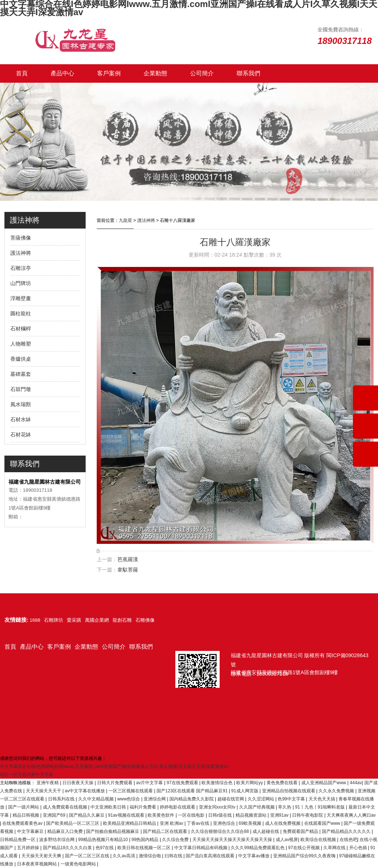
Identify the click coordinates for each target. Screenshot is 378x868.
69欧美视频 (251, 823)
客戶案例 (109, 73)
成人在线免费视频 (283, 823)
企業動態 (155, 73)
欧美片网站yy (250, 783)
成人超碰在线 (266, 831)
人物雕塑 (21, 344)
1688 (35, 620)
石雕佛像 (145, 620)
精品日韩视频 (26, 815)
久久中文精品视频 (97, 799)
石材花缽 (21, 435)
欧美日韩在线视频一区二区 (145, 848)
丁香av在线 (199, 823)
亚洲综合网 (155, 799)
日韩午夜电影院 (308, 815)
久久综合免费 (176, 840)
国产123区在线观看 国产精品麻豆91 (193, 791)
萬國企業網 (97, 620)
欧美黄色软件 (161, 815)
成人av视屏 (287, 840)
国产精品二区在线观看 (166, 831)
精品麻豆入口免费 (66, 831)
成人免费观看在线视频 (66, 807)
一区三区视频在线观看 (131, 791)
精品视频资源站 (252, 815)
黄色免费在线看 (283, 783)
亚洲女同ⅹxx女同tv (218, 807)
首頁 (22, 73)
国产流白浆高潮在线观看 (211, 856)
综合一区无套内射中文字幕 (27, 775)
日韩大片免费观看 (115, 783)
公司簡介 (202, 73)
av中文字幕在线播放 (86, 791)
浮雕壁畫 (21, 298)
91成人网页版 (245, 791)
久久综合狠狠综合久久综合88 (221, 831)
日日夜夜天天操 (78, 783)
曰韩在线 (174, 856)
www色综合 (129, 799)
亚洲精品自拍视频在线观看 (289, 791)
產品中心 (62, 73)
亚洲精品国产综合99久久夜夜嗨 (305, 856)
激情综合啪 (150, 856)
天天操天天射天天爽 (42, 856)
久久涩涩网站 (262, 799)
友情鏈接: (16, 620)
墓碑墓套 (21, 374)
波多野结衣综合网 (57, 840)
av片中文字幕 (150, 783)
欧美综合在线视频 (319, 840)
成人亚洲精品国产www (324, 783)
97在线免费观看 (183, 783)
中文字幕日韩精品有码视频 (201, 848)
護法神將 (21, 253)
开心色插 (359, 848)
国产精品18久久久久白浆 (68, 848)
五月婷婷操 (29, 848)
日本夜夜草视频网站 (37, 864)
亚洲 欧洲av (172, 823)
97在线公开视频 (305, 848)
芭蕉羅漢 (128, 559)
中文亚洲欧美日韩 (109, 807)
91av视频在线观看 (127, 815)
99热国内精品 (146, 840)
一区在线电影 (192, 815)
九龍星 (126, 220)
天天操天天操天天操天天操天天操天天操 (233, 840)
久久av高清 (124, 856)
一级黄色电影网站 (79, 864)
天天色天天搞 (322, 799)
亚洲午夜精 (48, 783)
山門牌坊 (21, 283)
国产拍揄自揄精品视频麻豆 (113, 831)
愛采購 (74, 620)
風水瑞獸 (21, 404)
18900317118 (272, 674)
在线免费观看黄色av (23, 823)
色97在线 (105, 848)
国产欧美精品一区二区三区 (73, 823)
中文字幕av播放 (254, 856)
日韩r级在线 (221, 815)
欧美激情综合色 (218, 783)
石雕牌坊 (54, 620)
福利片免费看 (143, 807)
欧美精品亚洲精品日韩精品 (130, 823)
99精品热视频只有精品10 (104, 840)
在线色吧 (348, 840)
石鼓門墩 (21, 389)
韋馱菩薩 (128, 570)
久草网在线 (335, 848)
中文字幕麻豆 (31, 831)
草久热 (285, 807)
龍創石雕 (122, 620)
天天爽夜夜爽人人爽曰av (351, 815)
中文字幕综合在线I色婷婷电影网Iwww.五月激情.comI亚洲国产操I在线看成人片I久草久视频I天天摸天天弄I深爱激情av (114, 766)
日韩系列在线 (62, 799)
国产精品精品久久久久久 (347, 831)
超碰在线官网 (231, 799)
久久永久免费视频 (337, 791)
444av (356, 783)
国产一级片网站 (24, 807)
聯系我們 (248, 73)
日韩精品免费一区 (18, 840)
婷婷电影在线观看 (178, 807)
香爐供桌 (21, 359)
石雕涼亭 (21, 268)
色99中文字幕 (292, 799)
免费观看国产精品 (301, 831)
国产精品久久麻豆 (87, 815)
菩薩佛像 (21, 238)
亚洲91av (280, 815)
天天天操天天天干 (44, 791)
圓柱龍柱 (21, 313)
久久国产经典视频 (257, 807)
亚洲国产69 (55, 815)
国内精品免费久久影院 (192, 799)
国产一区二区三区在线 (88, 856)
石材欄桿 (21, 329)
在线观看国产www (323, 823)
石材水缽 (21, 419)
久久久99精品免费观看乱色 (258, 848)
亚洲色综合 (225, 823)
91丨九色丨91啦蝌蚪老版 (320, 807)
